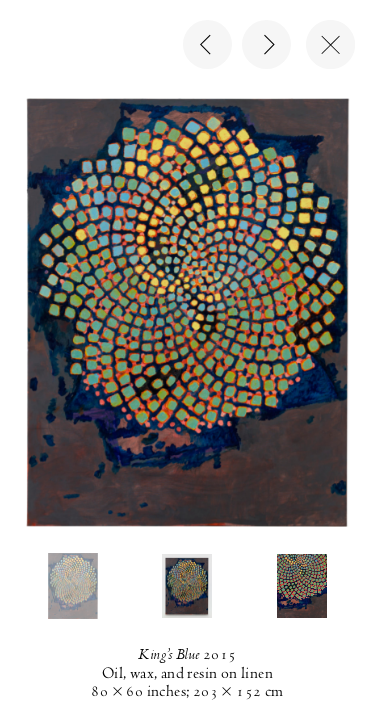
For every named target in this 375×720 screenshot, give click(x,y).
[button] (73, 586)
